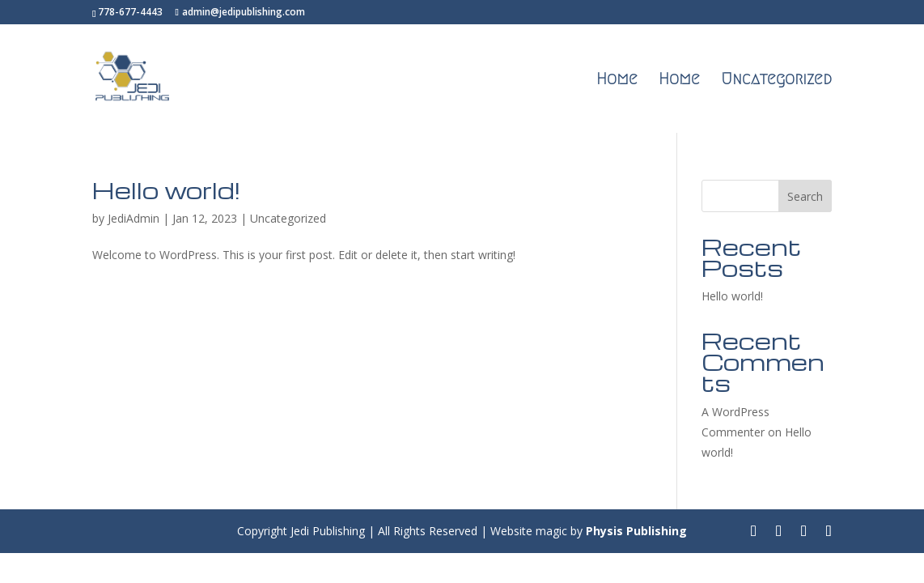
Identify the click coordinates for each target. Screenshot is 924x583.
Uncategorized (776, 80)
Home (617, 80)
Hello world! (166, 190)
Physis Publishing (636, 531)
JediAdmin (134, 218)
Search (805, 196)
